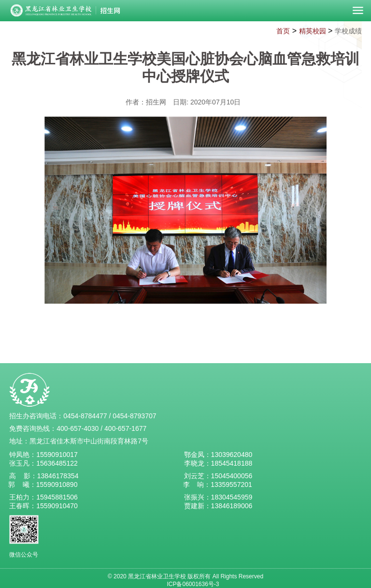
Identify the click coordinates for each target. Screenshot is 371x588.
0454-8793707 (134, 416)
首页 (283, 31)
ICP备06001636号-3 (193, 584)
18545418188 (232, 463)
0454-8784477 (85, 416)
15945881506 (57, 497)
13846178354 (58, 476)
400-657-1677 (125, 428)
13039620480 (232, 455)
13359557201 (231, 485)
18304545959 (232, 497)
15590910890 (57, 485)
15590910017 (57, 455)
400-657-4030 (78, 428)
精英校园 (313, 31)
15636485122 (57, 463)
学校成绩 (348, 31)
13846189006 (232, 506)
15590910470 (57, 506)
